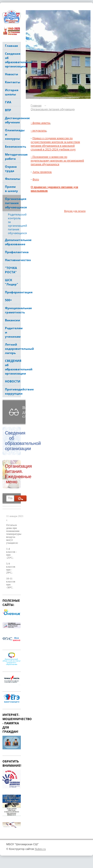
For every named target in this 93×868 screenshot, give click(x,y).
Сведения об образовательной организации (13, 60)
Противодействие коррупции (13, 391)
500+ (8, 300)
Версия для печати (75, 211)
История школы (12, 92)
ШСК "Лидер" (12, 282)
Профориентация (13, 292)
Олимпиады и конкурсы (13, 134)
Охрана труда (11, 169)
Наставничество (13, 260)
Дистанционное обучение (13, 120)
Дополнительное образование (13, 242)
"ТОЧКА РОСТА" (11, 270)
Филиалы (13, 179)
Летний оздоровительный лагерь (13, 349)
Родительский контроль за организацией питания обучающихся (14, 224)
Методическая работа (13, 157)
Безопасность (13, 147)
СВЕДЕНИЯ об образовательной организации (13, 367)
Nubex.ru (40, 849)
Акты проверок (42, 172)
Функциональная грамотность (13, 310)
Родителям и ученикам (13, 332)
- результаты (39, 131)
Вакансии (13, 320)
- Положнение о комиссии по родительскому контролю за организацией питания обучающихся (57, 161)
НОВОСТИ (13, 381)
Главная (11, 46)
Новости (12, 74)
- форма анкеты (40, 123)
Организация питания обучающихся (13, 203)
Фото (36, 179)
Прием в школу (11, 189)
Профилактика (13, 252)
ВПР (8, 110)
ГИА (8, 102)
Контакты (13, 82)
